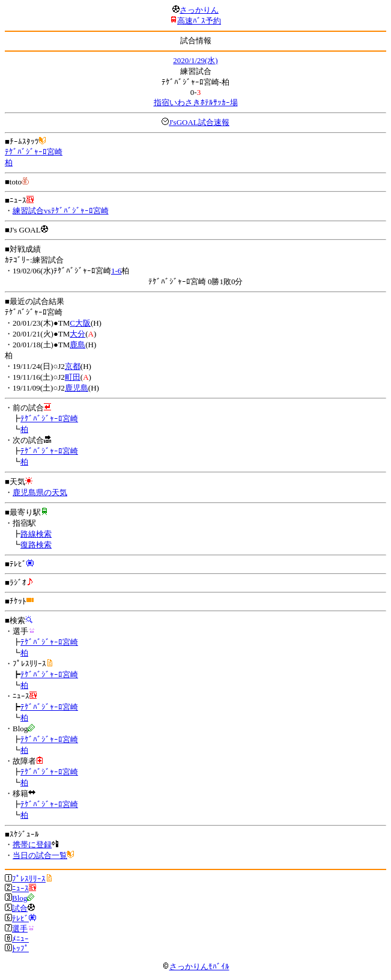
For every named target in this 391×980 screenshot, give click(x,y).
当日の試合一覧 (40, 855)
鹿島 (77, 345)
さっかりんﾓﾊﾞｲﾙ (196, 966)
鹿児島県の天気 (40, 492)
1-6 (116, 271)
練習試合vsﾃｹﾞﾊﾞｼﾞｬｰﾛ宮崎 (61, 211)
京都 (73, 366)
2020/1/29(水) (195, 60)
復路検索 (36, 545)
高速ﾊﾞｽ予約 (199, 21)
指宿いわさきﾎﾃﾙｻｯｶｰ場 (196, 102)
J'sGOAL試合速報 (199, 122)
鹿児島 (77, 388)
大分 (77, 334)
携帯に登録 (32, 845)
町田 (73, 377)
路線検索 (36, 534)
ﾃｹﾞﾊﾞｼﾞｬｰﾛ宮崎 (34, 152)
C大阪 (80, 323)
